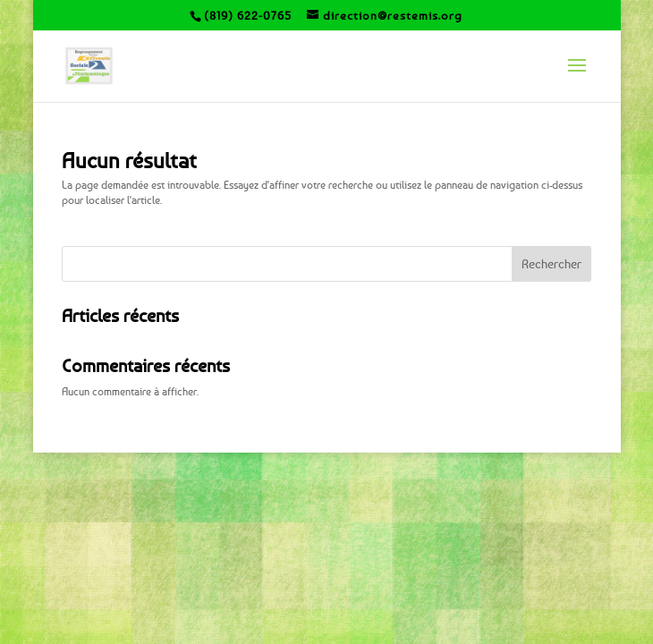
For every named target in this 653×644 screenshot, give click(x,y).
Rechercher (551, 263)
